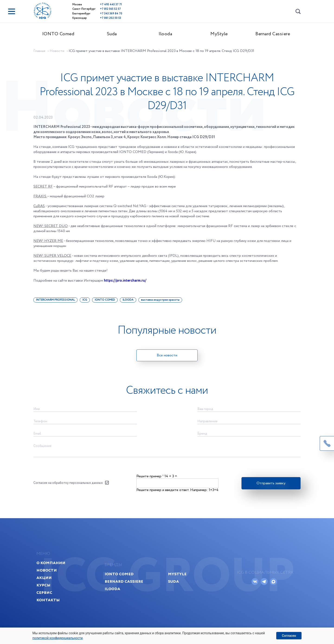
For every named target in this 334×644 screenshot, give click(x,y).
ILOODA (129, 301)
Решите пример (150, 480)
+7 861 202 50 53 (102, 18)
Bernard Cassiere (274, 34)
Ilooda (167, 34)
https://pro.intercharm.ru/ (127, 282)
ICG (86, 301)
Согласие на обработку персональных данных (69, 487)
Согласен (289, 636)
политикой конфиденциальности (58, 638)
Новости (48, 576)
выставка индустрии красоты (162, 301)
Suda (113, 34)
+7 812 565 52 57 (102, 9)
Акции (46, 583)
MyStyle (221, 34)
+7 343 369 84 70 (103, 13)
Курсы (45, 590)
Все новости (167, 357)
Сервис (46, 598)
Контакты (50, 605)
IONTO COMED (106, 301)
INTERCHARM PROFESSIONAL (57, 301)
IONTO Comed (60, 34)
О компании (53, 568)
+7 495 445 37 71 (103, 5)
